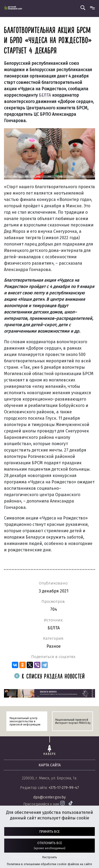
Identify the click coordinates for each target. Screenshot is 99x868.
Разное (54, 646)
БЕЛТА (45, 95)
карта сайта (50, 765)
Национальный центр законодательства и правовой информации (25, 721)
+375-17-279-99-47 (64, 788)
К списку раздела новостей (50, 677)
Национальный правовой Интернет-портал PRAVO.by (73, 721)
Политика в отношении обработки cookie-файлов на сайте (49, 864)
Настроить (49, 857)
